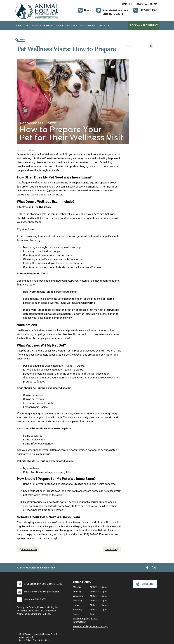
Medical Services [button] (66, 26)
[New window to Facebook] (147, 568)
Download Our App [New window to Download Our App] (147, 4)
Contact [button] (104, 26)
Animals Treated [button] (42, 26)
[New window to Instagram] (154, 568)
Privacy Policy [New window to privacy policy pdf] (25, 640)
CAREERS (127, 4)
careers (145, 584)
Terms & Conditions (41, 640)
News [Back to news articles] (20, 40)
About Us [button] (22, 26)
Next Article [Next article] (112, 549)
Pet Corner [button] (87, 26)
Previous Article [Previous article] (28, 549)
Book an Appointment (144, 25)
